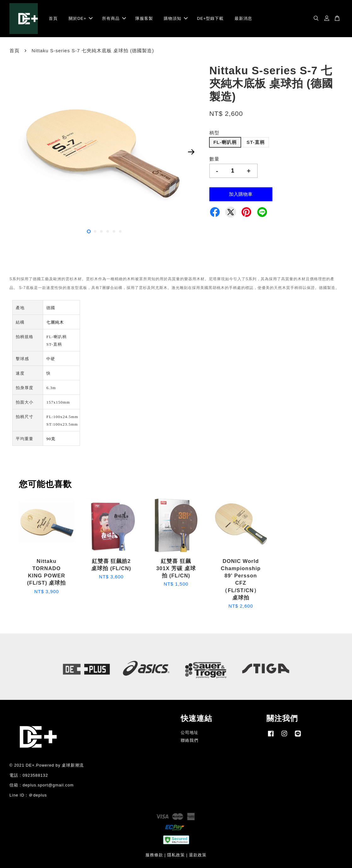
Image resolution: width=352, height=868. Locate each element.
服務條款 (154, 855)
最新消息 (243, 18)
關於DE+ (81, 18)
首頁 (53, 18)
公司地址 (190, 732)
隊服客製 (144, 18)
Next (191, 152)
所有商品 (114, 18)
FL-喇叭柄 (225, 142)
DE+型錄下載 (210, 18)
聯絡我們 (190, 740)
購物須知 (176, 18)
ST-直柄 (256, 142)
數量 (214, 159)
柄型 (214, 133)
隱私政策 (176, 855)
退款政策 (198, 855)
